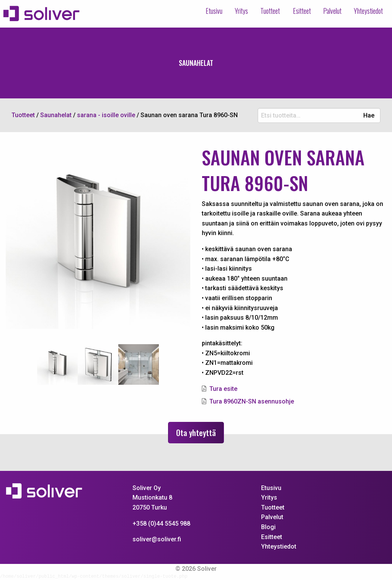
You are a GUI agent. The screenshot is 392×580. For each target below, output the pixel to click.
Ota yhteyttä (196, 433)
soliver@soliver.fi (157, 539)
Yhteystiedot (368, 11)
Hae (369, 116)
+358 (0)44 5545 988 (161, 524)
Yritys (239, 11)
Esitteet (302, 11)
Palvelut (332, 11)
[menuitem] (212, 11)
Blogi (268, 527)
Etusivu (212, 11)
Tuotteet (268, 11)
